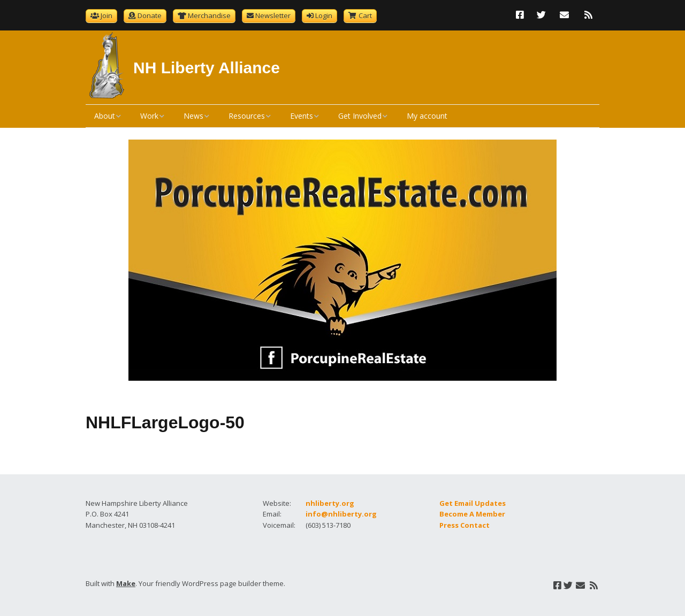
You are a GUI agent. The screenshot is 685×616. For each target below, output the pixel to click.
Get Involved (360, 116)
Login (324, 16)
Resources (247, 116)
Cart (365, 16)
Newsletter (273, 16)
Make (126, 583)
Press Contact (465, 525)
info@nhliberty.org (341, 514)
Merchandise (209, 16)
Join (106, 16)
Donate (150, 16)
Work (149, 116)
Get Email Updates (473, 503)
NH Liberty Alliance (207, 68)
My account (427, 116)
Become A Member (472, 514)
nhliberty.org (330, 503)
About (105, 116)
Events (302, 116)
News (193, 116)
